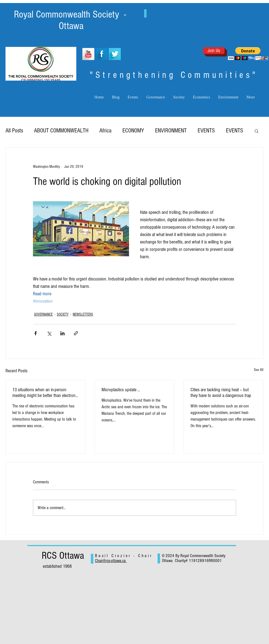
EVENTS (206, 131)
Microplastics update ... (121, 390)
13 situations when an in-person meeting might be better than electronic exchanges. (45, 393)
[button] (248, 54)
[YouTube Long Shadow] (88, 54)
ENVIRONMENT (171, 131)
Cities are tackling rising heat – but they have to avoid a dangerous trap (221, 393)
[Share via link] (76, 333)
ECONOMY (133, 131)
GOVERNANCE (43, 314)
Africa (105, 131)
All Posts (14, 131)
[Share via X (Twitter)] (49, 333)
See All (259, 370)
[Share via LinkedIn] (62, 333)
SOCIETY (63, 314)
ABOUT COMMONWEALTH (61, 131)
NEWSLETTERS (83, 314)
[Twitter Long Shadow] (115, 54)
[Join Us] (214, 51)
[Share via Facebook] (36, 333)
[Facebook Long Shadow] (102, 54)
